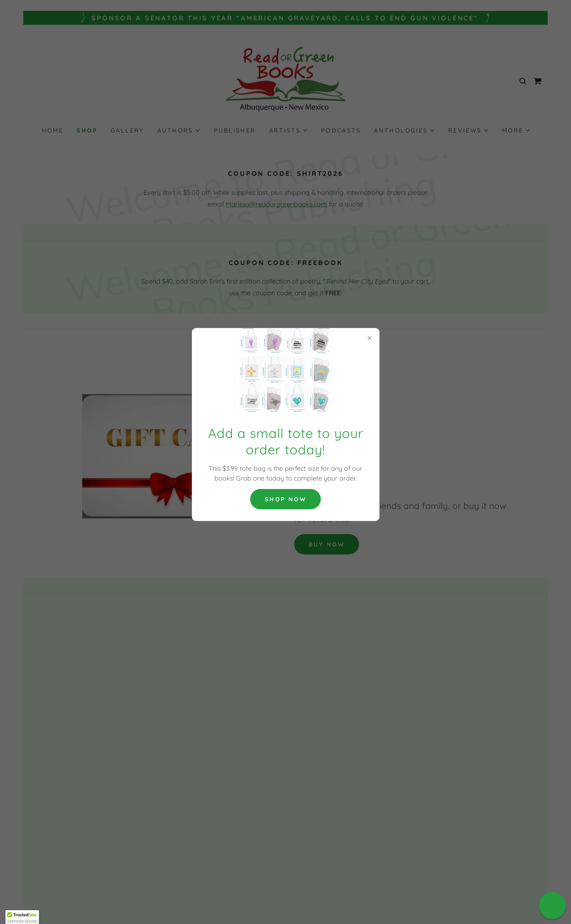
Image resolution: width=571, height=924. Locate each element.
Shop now (285, 499)
